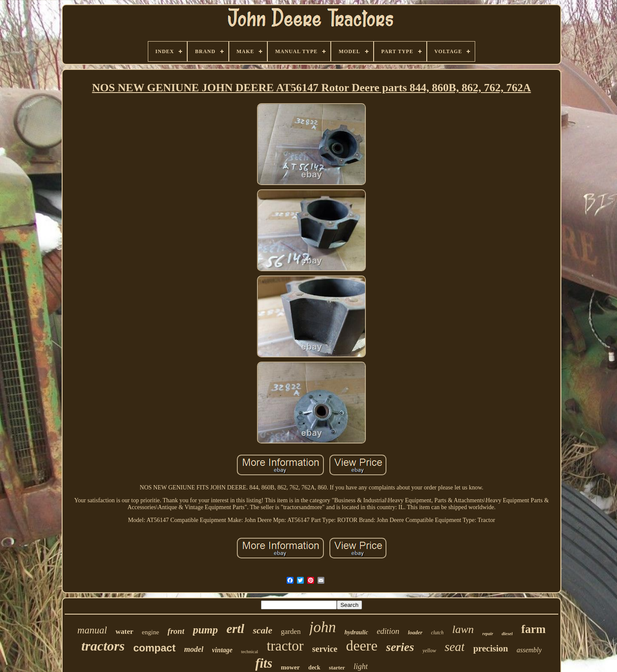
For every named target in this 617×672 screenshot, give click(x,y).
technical (250, 651)
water (125, 631)
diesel (507, 633)
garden (291, 631)
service (325, 649)
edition (388, 631)
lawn (463, 629)
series (400, 647)
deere (362, 646)
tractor (285, 646)
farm (533, 629)
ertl (236, 628)
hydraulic (356, 632)
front (176, 631)
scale (262, 630)
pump (205, 630)
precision (490, 648)
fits (264, 663)
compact (154, 648)
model (194, 649)
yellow (429, 651)
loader (415, 632)
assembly (529, 650)
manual (92, 630)
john (323, 627)
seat (455, 647)
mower (290, 667)
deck (314, 667)
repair (488, 634)
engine (150, 632)
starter (337, 667)
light (361, 666)
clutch (437, 633)
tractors (103, 646)
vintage (222, 650)
